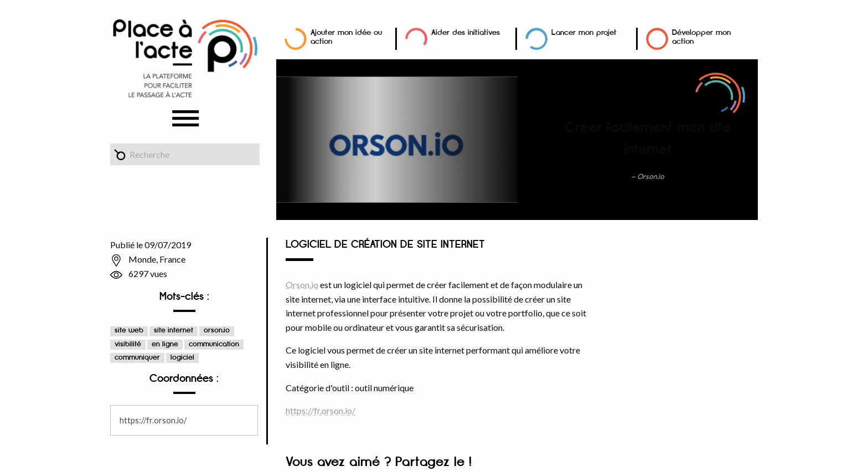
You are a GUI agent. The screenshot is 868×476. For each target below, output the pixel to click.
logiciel (182, 358)
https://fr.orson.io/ (153, 420)
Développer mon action (701, 37)
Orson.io (302, 285)
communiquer (137, 358)
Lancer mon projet (584, 32)
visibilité (128, 344)
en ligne (165, 344)
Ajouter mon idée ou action (346, 37)
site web (129, 331)
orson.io (217, 331)
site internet (174, 331)
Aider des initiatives (466, 32)
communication (214, 344)
